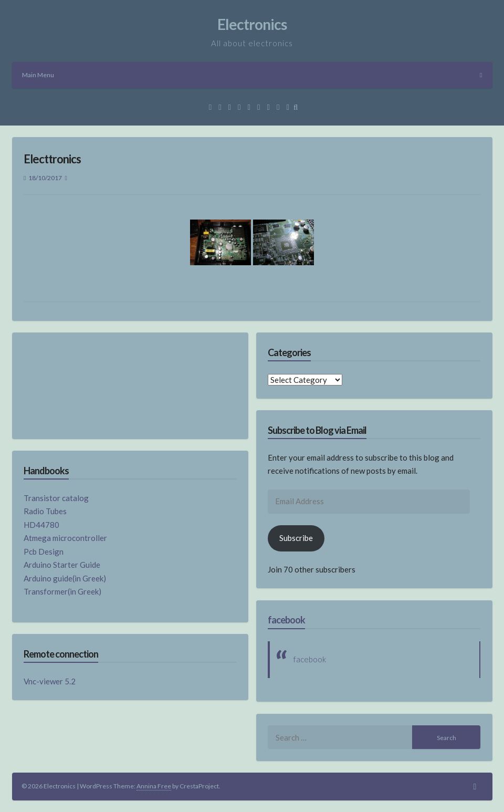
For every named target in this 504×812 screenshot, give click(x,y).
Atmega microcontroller (65, 538)
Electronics (252, 24)
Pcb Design (44, 551)
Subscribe (296, 538)
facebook (286, 620)
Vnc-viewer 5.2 (50, 681)
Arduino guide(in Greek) (65, 578)
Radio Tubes (45, 511)
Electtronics (52, 159)
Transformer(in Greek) (62, 591)
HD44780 (41, 525)
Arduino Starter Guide (62, 565)
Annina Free (154, 786)
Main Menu (252, 75)
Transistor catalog (56, 498)
